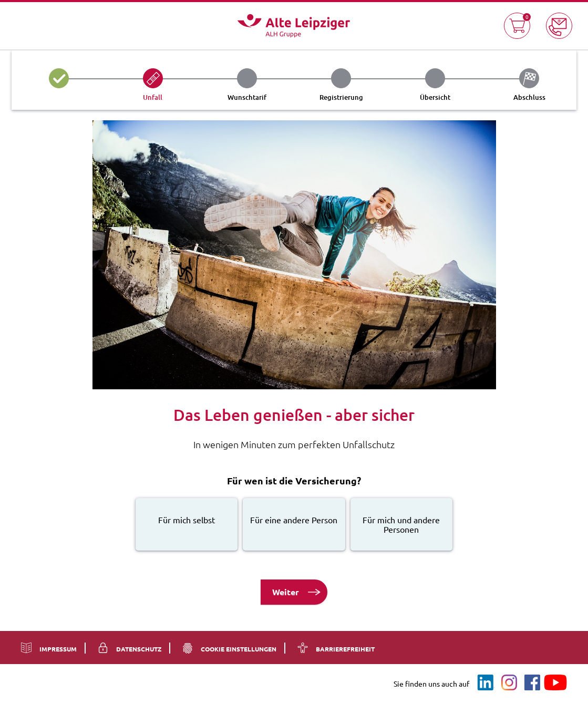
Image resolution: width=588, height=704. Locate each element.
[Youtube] (555, 683)
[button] (517, 26)
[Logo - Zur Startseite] (294, 26)
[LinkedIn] (486, 683)
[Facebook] (532, 683)
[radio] (187, 524)
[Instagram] (509, 683)
